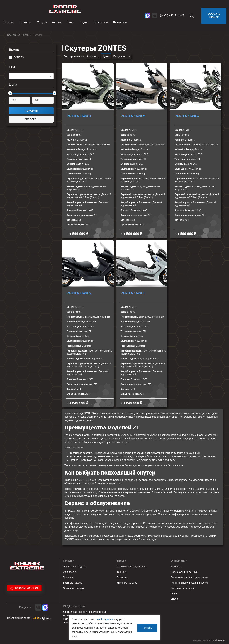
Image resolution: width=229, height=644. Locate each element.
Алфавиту (93, 56)
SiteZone (220, 640)
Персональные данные (184, 572)
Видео (84, 22)
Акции (57, 22)
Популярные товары (182, 588)
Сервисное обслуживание (132, 567)
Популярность (122, 56)
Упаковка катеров (127, 583)
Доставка (122, 577)
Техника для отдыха (74, 567)
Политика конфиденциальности (189, 577)
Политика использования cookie (189, 583)
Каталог (68, 561)
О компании (179, 561)
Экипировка (70, 572)
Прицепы (68, 577)
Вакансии (120, 22)
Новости (26, 22)
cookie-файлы (105, 619)
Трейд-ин (122, 572)
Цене (106, 56)
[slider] (10, 93)
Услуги (42, 22)
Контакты (101, 22)
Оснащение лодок (73, 588)
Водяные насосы (73, 583)
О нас (70, 22)
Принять (147, 628)
